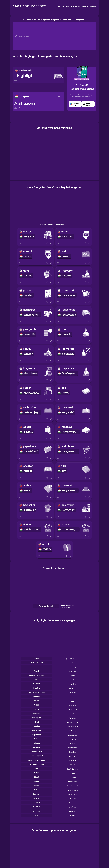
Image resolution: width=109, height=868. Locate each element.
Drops (58, 6)
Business (85, 6)
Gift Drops (93, 6)
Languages (65, 6)
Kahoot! (78, 6)
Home (28, 20)
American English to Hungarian (46, 20)
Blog (72, 6)
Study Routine (68, 20)
